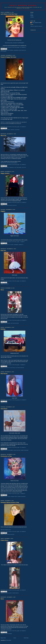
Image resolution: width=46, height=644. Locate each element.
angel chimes (7, 130)
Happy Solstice (5, 173)
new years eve (22, 50)
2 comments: (23, 494)
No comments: (23, 47)
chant (6, 50)
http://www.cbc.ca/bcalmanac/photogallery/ (9, 163)
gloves (6, 403)
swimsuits (21, 245)
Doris (2, 599)
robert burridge (25, 450)
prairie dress (16, 593)
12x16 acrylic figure (9, 245)
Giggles (3, 211)
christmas (17, 130)
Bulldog (3, 329)
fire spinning (10, 50)
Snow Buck (4, 409)
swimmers (16, 245)
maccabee (19, 167)
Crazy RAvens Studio (36, 23)
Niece (2, 290)
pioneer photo (14, 497)
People (32, 16)
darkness (11, 167)
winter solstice (13, 205)
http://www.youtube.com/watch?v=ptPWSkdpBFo (15, 43)
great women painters (9, 534)
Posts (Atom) (9, 640)
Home (15, 638)
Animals (32, 17)
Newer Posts (3, 638)
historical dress (8, 593)
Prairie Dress (4, 540)
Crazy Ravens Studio (23, 5)
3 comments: (23, 365)
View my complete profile (36, 26)
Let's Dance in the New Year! (9, 14)
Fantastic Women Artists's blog (10, 502)
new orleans (7, 323)
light (15, 167)
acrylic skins (7, 497)
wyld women (3, 51)
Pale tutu (3, 251)
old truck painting (20, 368)
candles (12, 130)
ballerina (6, 284)
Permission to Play (6, 456)
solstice (24, 167)
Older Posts (26, 638)
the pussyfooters (15, 323)
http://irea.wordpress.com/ (6, 530)
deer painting (17, 450)
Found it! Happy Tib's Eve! (8, 57)
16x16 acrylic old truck (10, 368)
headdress (16, 50)
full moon (6, 205)
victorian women (8, 634)
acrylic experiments (9, 450)
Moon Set (3, 136)
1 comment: (22, 242)
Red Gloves (4, 374)
